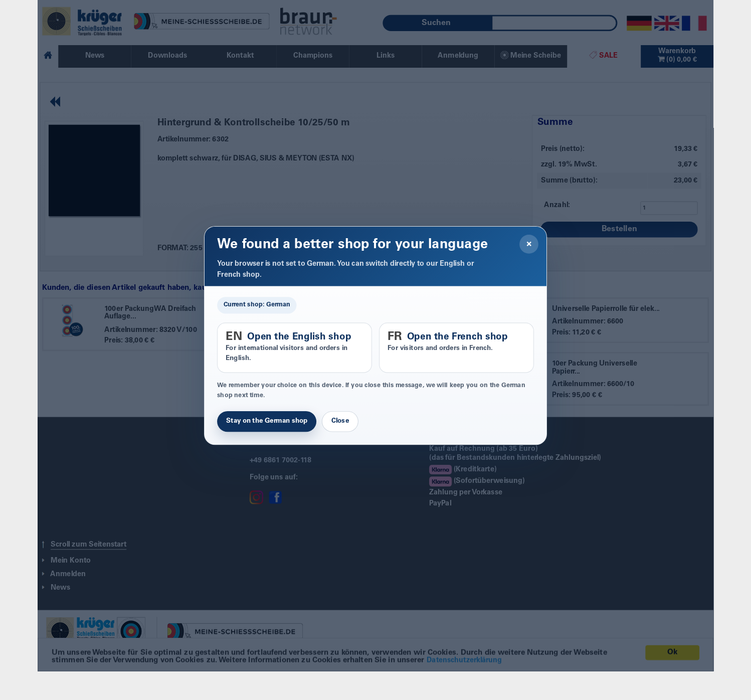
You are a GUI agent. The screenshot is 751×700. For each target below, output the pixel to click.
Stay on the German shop (267, 421)
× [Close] (529, 244)
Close (340, 421)
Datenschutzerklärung (464, 671)
